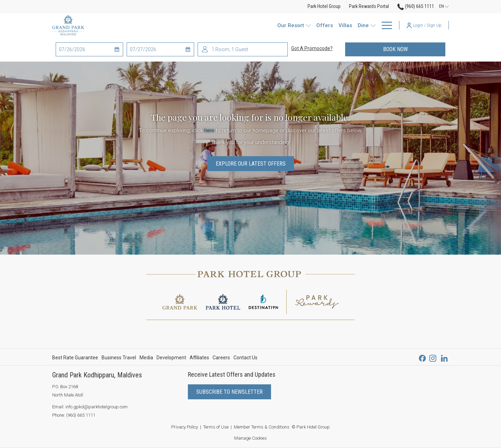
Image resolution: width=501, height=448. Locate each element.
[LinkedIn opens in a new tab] (444, 357)
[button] (87, 49)
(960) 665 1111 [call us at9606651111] (416, 6)
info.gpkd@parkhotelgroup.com (97, 407)
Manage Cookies (250, 438)
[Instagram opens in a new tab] (433, 357)
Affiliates (199, 358)
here (209, 130)
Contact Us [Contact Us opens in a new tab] (245, 359)
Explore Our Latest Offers (251, 164)
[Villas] (255, 25)
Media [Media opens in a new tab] (146, 359)
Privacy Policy (185, 427)
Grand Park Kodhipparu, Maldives (97, 375)
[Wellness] (338, 25)
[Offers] (234, 25)
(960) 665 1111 (81, 415)
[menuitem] (76, 358)
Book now (414, 49)
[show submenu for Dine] (285, 25)
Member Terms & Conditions (262, 427)
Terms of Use (216, 427)
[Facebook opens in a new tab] (422, 357)
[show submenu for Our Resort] (220, 25)
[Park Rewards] (372, 25)
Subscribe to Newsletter (229, 392)
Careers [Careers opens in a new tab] (221, 359)
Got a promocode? (312, 48)
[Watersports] (306, 25)
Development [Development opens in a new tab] (171, 359)
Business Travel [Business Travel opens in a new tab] (119, 359)
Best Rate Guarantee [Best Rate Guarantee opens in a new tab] (75, 359)
